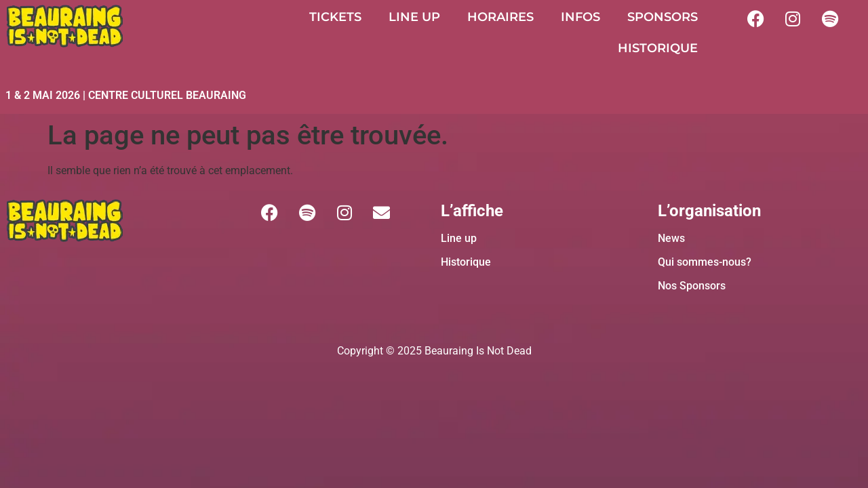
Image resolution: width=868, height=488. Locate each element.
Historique (466, 262)
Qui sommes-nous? (705, 262)
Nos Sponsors (692, 286)
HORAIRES (500, 17)
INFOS (580, 17)
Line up (459, 238)
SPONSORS (663, 17)
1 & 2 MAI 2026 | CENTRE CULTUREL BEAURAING (126, 95)
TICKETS (335, 17)
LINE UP (414, 17)
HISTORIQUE (658, 48)
